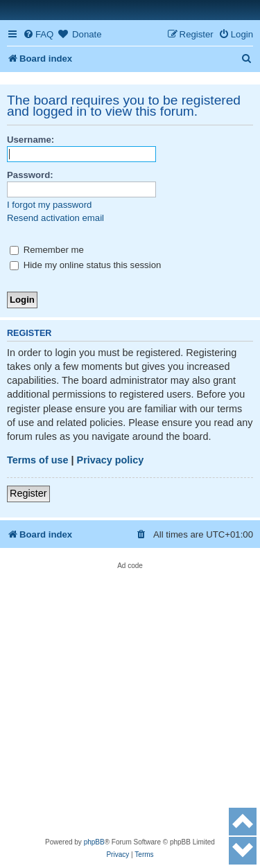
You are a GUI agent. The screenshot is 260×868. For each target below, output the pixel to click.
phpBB (94, 842)
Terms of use (38, 460)
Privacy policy (111, 460)
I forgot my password (49, 205)
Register (28, 493)
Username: (31, 140)
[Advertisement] (130, 699)
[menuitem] (38, 34)
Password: (30, 175)
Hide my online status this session (85, 265)
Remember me (47, 250)
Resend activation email (55, 218)
